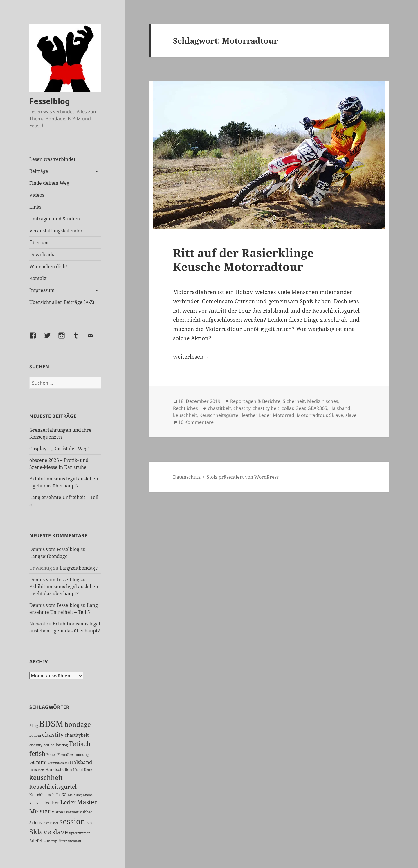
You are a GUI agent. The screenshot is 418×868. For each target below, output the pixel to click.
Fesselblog (50, 101)
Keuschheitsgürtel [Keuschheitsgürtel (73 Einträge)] (53, 787)
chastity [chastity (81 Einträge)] (53, 735)
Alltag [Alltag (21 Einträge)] (34, 726)
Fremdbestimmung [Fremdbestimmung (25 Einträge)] (73, 754)
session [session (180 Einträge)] (72, 821)
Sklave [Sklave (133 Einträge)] (40, 832)
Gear (300, 408)
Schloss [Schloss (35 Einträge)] (36, 823)
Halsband (340, 408)
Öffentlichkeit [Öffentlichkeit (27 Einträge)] (70, 841)
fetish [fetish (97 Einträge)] (37, 753)
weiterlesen (192, 357)
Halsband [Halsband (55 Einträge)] (81, 762)
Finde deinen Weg (49, 183)
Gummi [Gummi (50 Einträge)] (38, 762)
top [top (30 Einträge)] (54, 841)
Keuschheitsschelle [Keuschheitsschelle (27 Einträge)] (45, 795)
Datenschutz (187, 477)
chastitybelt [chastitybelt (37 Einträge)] (77, 735)
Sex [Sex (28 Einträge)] (90, 823)
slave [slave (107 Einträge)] (60, 832)
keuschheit (185, 415)
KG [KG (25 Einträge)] (64, 795)
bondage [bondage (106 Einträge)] (78, 724)
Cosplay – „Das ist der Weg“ (60, 449)
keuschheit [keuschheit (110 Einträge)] (46, 778)
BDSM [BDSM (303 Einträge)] (51, 724)
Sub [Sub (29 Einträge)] (47, 841)
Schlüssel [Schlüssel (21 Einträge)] (51, 823)
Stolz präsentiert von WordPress (243, 477)
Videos (37, 195)
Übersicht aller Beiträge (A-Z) (62, 302)
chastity (242, 408)
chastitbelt (219, 408)
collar (287, 408)
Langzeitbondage (48, 556)
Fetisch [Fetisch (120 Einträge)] (80, 744)
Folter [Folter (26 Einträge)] (51, 755)
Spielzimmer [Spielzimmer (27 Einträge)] (80, 833)
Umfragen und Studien (55, 219)
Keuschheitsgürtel (219, 415)
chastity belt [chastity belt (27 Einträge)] (39, 745)
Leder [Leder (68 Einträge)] (68, 802)
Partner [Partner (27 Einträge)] (72, 812)
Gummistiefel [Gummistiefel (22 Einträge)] (58, 763)
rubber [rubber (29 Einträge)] (86, 812)
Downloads (42, 254)
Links (35, 207)
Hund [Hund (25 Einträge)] (78, 770)
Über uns (39, 243)
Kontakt (38, 278)
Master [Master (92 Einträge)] (87, 802)
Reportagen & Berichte (255, 401)
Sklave (336, 415)
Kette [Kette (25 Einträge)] (88, 770)
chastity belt (266, 408)
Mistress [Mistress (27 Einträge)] (58, 812)
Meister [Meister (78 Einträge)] (40, 811)
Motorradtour (312, 415)
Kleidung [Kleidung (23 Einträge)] (75, 795)
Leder (265, 415)
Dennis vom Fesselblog (54, 549)
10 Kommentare (196, 422)
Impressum (42, 290)
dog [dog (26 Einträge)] (65, 745)
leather (249, 415)
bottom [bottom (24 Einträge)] (35, 735)
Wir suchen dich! (48, 266)
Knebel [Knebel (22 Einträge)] (88, 795)
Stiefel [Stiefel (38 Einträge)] (36, 841)
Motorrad (284, 415)
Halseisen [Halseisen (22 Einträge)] (37, 770)
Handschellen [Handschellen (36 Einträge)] (59, 769)
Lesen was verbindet (52, 159)
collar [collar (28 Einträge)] (56, 745)
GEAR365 (317, 408)
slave (351, 415)
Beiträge (39, 171)
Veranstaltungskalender (56, 231)
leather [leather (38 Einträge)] (52, 803)
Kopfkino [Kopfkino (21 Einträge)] (36, 803)
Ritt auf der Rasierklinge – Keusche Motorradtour (248, 260)
